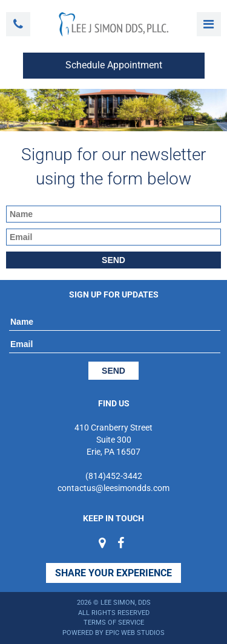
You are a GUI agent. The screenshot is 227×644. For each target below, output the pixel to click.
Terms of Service (114, 623)
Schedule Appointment (114, 65)
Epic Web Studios (135, 633)
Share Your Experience (113, 573)
